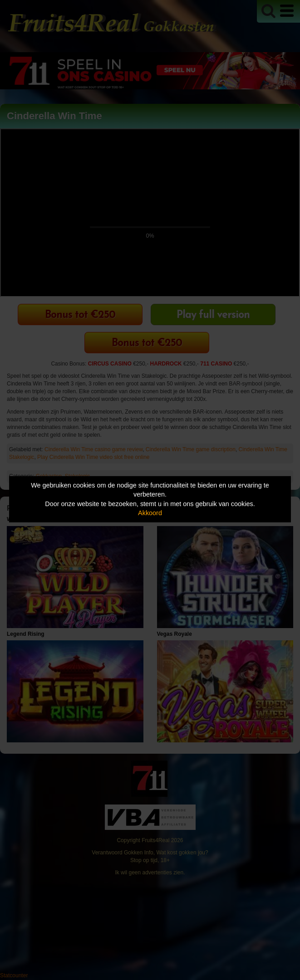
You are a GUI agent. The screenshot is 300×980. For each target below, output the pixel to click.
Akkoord (150, 513)
